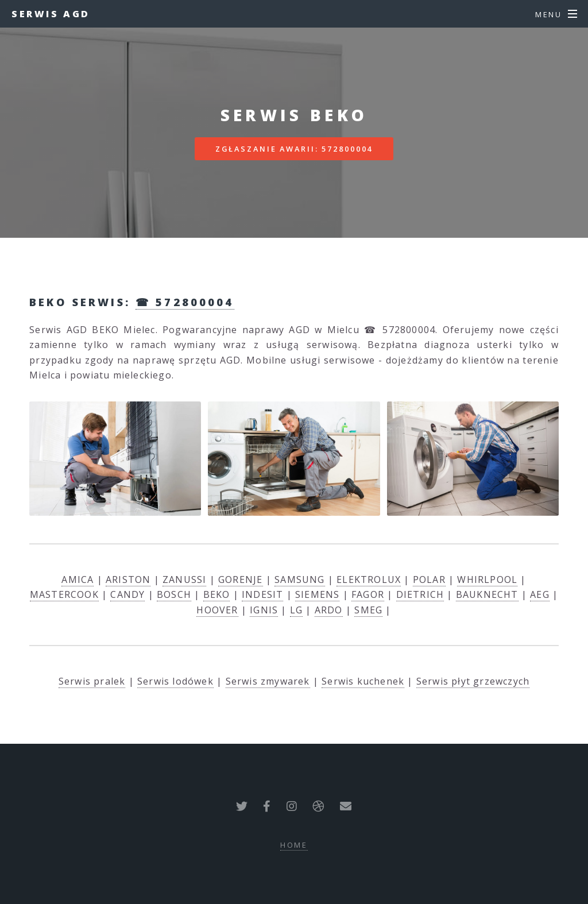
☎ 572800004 (185, 302)
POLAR (429, 580)
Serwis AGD (51, 14)
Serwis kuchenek (363, 681)
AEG (540, 594)
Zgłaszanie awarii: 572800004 (294, 149)
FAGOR (368, 594)
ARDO (329, 610)
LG (296, 610)
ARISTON (128, 580)
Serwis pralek (92, 681)
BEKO (217, 594)
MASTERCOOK (64, 594)
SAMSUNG (299, 580)
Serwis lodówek (175, 681)
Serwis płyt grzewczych (473, 681)
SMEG (368, 610)
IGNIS (264, 610)
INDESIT (262, 594)
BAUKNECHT (487, 594)
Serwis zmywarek (268, 681)
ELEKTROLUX (369, 580)
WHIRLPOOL (487, 580)
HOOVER (217, 610)
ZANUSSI (184, 580)
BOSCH (174, 594)
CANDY (127, 594)
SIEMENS (317, 594)
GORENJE (240, 580)
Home (294, 845)
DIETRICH (420, 594)
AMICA (78, 580)
